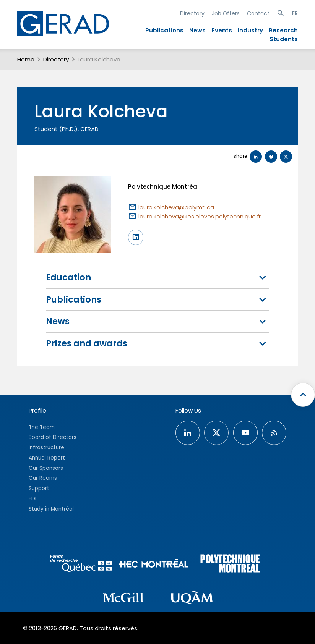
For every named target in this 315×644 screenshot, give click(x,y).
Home (26, 59)
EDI (32, 499)
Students (284, 39)
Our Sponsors (46, 468)
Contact (258, 13)
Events (222, 30)
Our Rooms (43, 478)
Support (39, 488)
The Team (42, 427)
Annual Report (47, 458)
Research (283, 30)
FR (295, 13)
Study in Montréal (51, 509)
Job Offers (226, 13)
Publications (164, 30)
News (197, 30)
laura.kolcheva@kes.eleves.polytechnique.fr (200, 216)
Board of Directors (53, 437)
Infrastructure (46, 447)
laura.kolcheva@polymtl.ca (176, 207)
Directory (192, 13)
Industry (250, 30)
